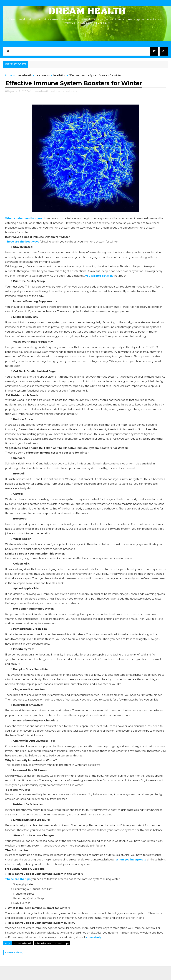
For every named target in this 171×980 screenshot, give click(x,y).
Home (9, 75)
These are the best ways (22, 242)
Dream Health (87, 11)
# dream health (23, 943)
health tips (59, 75)
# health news (43, 943)
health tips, (71, 91)
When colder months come (24, 218)
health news (42, 75)
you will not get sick (99, 276)
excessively (93, 937)
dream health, (41, 91)
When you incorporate (131, 860)
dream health (24, 75)
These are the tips (18, 879)
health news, (57, 91)
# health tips (62, 943)
